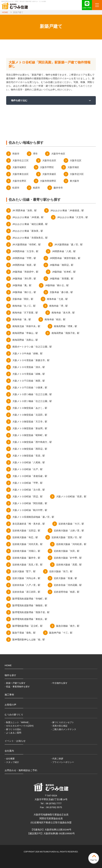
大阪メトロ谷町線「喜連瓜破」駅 (30, 476)
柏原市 (36, 188)
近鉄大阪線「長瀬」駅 (65, 578)
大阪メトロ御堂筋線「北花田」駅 (30, 415)
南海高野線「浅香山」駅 (25, 340)
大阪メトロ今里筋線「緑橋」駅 (29, 374)
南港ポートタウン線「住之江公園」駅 (32, 347)
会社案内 (9, 751)
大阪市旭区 (73, 167)
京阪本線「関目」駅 (23, 299)
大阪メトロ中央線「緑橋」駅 (27, 353)
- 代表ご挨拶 (57, 759)
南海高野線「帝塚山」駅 (25, 333)
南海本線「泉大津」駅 (63, 313)
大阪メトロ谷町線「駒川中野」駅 (30, 510)
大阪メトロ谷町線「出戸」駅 (27, 469)
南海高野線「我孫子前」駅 (65, 333)
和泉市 (16, 154)
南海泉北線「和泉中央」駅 (26, 326)
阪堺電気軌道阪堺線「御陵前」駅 (30, 605)
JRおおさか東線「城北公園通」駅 (30, 224)
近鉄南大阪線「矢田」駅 (67, 551)
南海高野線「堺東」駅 (65, 326)
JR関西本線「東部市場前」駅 (65, 258)
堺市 (35, 154)
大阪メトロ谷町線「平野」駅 (27, 483)
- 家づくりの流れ (13, 729)
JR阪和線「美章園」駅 (62, 279)
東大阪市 (74, 181)
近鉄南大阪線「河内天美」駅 (27, 544)
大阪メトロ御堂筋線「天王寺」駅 (30, 422)
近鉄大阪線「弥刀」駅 (61, 571)
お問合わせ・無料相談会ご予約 (21, 770)
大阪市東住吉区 (21, 174)
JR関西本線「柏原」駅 (24, 265)
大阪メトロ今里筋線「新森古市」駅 (31, 360)
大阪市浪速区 (49, 174)
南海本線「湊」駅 (22, 319)
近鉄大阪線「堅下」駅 (24, 571)
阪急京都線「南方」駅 (68, 626)
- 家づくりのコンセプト (63, 722)
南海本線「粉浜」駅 (55, 319)
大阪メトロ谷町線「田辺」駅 (27, 496)
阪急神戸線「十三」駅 (61, 633)
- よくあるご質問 (13, 733)
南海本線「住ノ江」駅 (24, 306)
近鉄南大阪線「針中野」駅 (68, 558)
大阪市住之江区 (21, 160)
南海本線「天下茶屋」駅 (25, 313)
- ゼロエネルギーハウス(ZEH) (19, 726)
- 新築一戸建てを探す (15, 683)
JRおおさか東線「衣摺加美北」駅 (30, 238)
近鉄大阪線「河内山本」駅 (26, 578)
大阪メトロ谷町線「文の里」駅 (29, 490)
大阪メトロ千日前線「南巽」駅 (29, 381)
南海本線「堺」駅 (59, 306)
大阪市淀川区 (77, 174)
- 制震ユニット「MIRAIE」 (18, 722)
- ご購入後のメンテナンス (64, 729)
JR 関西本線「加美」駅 (25, 210)
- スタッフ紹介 (12, 762)
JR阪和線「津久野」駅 (24, 279)
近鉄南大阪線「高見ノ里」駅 (27, 565)
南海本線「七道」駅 (57, 299)
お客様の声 (10, 705)
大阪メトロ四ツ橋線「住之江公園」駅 (32, 401)
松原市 (16, 188)
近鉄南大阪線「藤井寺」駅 (26, 558)
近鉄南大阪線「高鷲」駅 (69, 565)
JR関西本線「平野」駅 (24, 258)
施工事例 (9, 695)
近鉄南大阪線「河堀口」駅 (26, 551)
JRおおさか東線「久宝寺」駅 (72, 217)
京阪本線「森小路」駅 (61, 292)
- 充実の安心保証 (59, 726)
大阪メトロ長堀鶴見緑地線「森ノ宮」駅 (33, 517)
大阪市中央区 (58, 154)
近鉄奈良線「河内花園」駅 (68, 585)
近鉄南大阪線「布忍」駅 (25, 537)
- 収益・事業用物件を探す (17, 687)
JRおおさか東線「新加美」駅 (28, 231)
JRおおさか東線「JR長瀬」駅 (28, 217)
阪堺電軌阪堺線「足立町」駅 (27, 626)
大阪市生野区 (19, 181)
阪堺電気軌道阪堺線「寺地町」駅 (30, 599)
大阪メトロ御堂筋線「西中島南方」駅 (32, 442)
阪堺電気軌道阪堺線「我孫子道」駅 (31, 612)
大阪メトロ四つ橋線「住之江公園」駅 (32, 394)
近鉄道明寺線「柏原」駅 (67, 592)
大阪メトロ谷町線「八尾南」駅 (29, 462)
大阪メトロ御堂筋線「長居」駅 (29, 456)
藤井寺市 (58, 188)
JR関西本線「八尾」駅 (64, 251)
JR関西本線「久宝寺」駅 (25, 251)
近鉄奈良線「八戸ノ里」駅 (26, 585)
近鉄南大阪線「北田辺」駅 (26, 531)
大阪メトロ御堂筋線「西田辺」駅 (30, 449)
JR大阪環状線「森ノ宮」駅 (68, 244)
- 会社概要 (10, 759)
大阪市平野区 (47, 167)
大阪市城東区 (19, 167)
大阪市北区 (76, 160)
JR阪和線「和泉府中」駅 (25, 272)
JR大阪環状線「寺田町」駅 (27, 244)
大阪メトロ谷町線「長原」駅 (71, 496)
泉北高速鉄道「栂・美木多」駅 (29, 524)
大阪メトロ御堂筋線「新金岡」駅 (30, 428)
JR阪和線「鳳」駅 (22, 285)
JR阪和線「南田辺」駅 (62, 265)
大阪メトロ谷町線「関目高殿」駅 (30, 503)
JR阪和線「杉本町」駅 (64, 272)
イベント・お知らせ (15, 741)
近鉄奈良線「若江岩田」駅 (26, 592)
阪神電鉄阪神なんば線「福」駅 (29, 639)
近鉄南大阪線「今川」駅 (71, 524)
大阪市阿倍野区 (48, 181)
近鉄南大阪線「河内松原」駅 (71, 544)
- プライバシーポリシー (63, 762)
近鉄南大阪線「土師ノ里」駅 (69, 531)
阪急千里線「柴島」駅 (24, 633)
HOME (5, 12)
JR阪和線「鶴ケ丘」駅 (57, 285)
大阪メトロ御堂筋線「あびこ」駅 (30, 408)
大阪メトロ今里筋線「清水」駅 (29, 367)
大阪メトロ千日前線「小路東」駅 (30, 387)
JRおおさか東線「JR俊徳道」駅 (67, 210)
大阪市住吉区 (49, 160)
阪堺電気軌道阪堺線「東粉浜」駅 (30, 619)
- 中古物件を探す (59, 683)
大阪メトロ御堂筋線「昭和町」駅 (30, 435)
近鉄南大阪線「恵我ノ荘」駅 (67, 537)
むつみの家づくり (14, 715)
